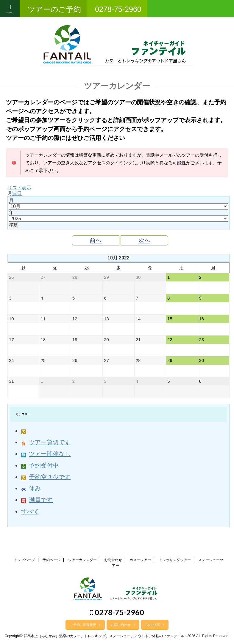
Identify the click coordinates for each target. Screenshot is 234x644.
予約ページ (52, 560)
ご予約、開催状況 (85, 625)
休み (31, 488)
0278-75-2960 (117, 612)
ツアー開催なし (46, 454)
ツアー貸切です (46, 442)
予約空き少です (46, 477)
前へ (96, 240)
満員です (37, 500)
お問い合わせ (123, 625)
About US (155, 625)
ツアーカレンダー (82, 560)
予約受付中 (40, 465)
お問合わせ (113, 560)
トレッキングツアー (175, 560)
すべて (30, 511)
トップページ (24, 560)
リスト (19, 188)
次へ (144, 240)
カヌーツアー (140, 560)
